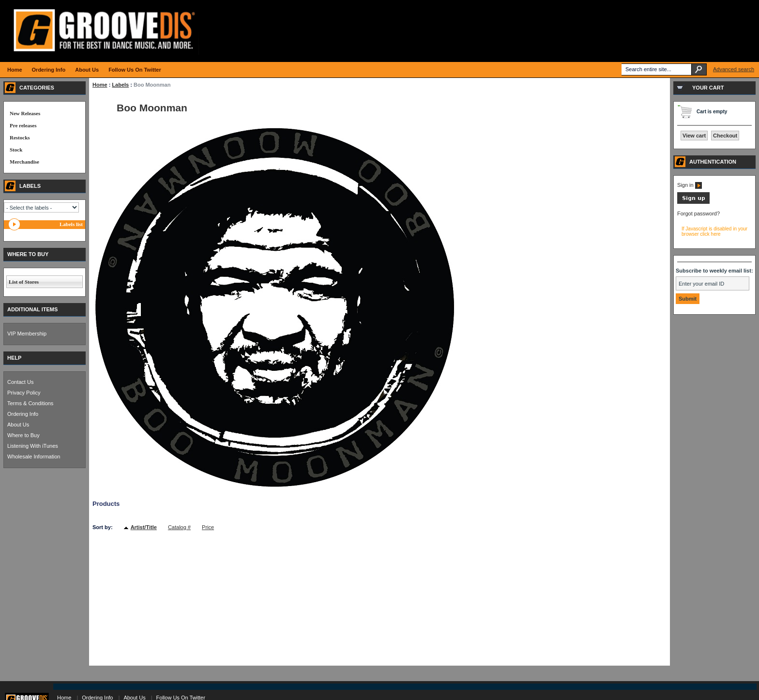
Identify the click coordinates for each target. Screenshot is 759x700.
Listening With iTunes (33, 446)
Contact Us (20, 382)
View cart (694, 136)
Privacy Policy (24, 393)
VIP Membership (27, 334)
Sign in (690, 185)
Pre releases (23, 125)
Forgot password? (698, 213)
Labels (120, 85)
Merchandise (24, 162)
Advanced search (734, 69)
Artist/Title (144, 527)
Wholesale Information (34, 457)
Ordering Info (23, 414)
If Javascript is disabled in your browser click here (714, 231)
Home (100, 85)
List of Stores (24, 282)
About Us (18, 425)
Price (208, 527)
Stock (16, 150)
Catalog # (179, 527)
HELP (14, 358)
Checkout (725, 136)
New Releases (25, 113)
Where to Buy (23, 435)
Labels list (71, 224)
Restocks (20, 137)
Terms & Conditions (30, 403)
